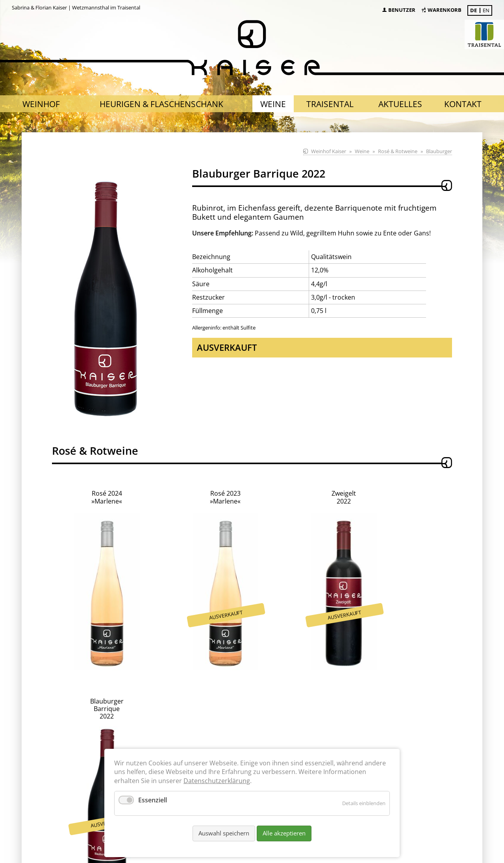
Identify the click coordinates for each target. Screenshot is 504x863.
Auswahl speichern (224, 833)
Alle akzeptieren (284, 833)
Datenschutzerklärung (217, 781)
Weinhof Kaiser (329, 151)
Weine (362, 151)
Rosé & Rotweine (398, 151)
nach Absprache (154, 720)
